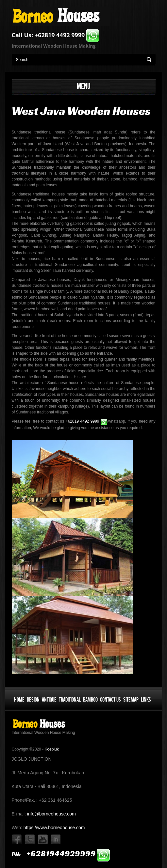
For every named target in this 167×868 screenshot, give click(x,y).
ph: (61, 854)
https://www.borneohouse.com (53, 828)
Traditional (70, 699)
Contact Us (110, 699)
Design (33, 699)
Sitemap (131, 699)
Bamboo (90, 699)
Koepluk (51, 749)
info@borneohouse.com (51, 814)
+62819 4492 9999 (67, 35)
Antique (49, 699)
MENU (84, 86)
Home (19, 699)
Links (146, 699)
